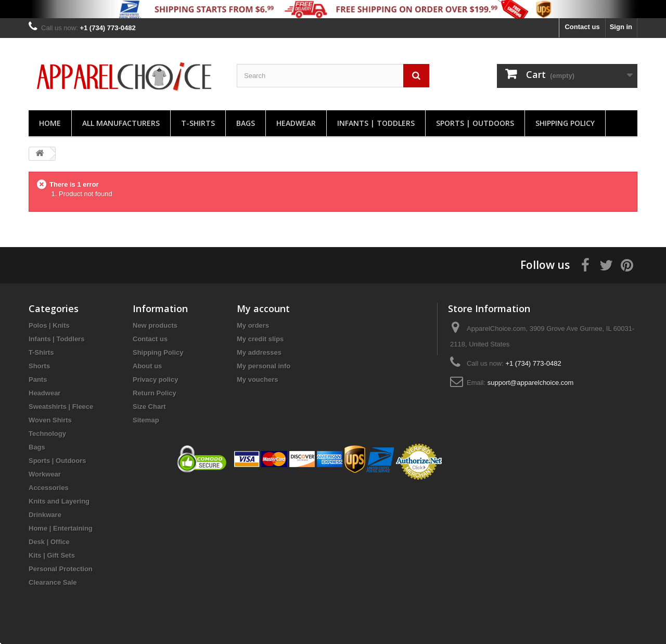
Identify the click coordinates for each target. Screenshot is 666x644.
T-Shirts (198, 123)
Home (50, 123)
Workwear (45, 474)
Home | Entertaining (61, 528)
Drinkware (45, 515)
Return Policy (155, 393)
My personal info (264, 366)
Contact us (582, 27)
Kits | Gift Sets (52, 555)
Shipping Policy (565, 123)
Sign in (621, 27)
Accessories (49, 488)
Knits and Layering (59, 501)
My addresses (259, 352)
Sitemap (146, 420)
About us (147, 366)
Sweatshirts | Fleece (61, 407)
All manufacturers (121, 123)
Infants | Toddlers (376, 123)
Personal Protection (61, 569)
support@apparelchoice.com (531, 383)
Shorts (39, 366)
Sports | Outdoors (475, 123)
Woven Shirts (50, 420)
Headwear (296, 123)
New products (155, 325)
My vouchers (257, 379)
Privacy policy (155, 379)
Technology (47, 434)
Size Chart (149, 407)
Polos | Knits (49, 325)
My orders (253, 325)
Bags (246, 123)
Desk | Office (49, 542)
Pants (38, 379)
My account (263, 308)
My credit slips (260, 339)
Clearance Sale (53, 582)
